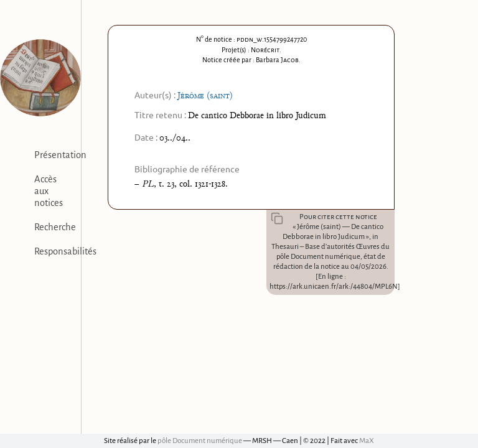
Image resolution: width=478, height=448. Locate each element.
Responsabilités (65, 251)
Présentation (60, 155)
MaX (367, 441)
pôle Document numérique (200, 441)
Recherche (55, 227)
